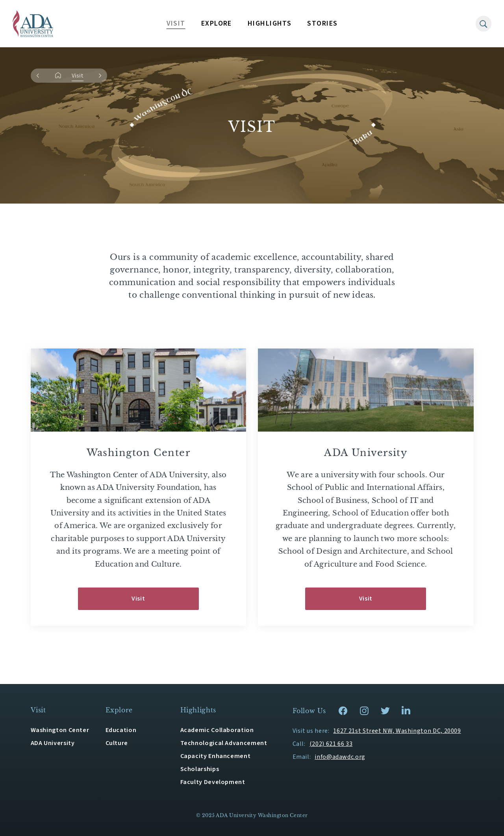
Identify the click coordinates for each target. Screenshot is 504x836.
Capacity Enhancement (216, 756)
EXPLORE (217, 23)
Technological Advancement (224, 743)
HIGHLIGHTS (270, 23)
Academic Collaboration (217, 730)
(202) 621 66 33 (331, 744)
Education (121, 730)
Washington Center (60, 730)
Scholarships (200, 769)
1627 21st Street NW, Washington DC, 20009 (397, 731)
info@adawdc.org (340, 757)
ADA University (53, 743)
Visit (138, 599)
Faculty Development (213, 782)
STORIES (322, 23)
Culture (117, 743)
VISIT (176, 23)
